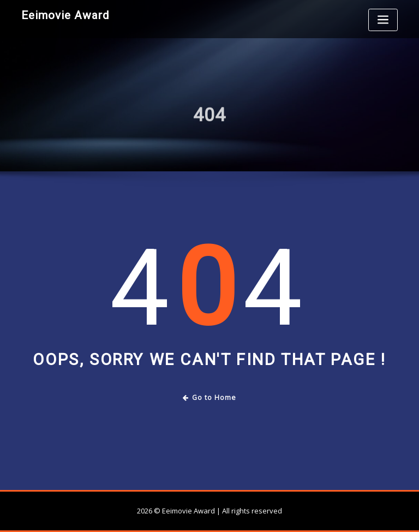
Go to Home (210, 397)
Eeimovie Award (65, 15)
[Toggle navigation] (383, 20)
